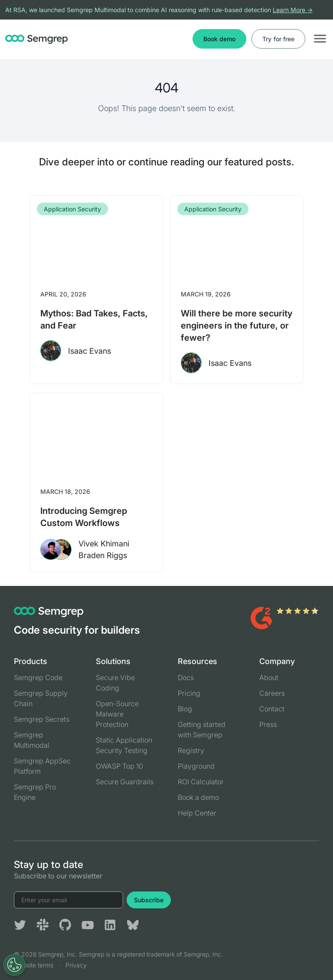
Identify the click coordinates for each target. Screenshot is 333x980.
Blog (185, 709)
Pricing (189, 693)
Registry (191, 750)
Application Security (72, 209)
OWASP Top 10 (119, 766)
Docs (186, 677)
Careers (272, 693)
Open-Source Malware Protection (117, 714)
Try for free (278, 39)
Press (268, 724)
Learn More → (293, 10)
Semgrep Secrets (42, 719)
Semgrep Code (38, 677)
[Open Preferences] (14, 965)
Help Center (197, 813)
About (269, 677)
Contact (272, 709)
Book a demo (198, 797)
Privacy (76, 965)
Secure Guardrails (125, 782)
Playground (196, 766)
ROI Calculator (201, 782)
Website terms (34, 965)
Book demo (219, 39)
